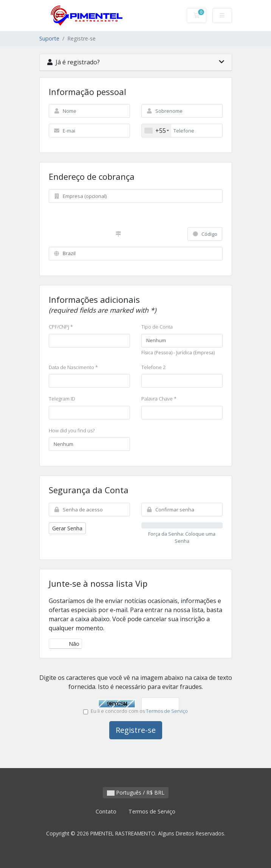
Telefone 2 (153, 367)
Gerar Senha (67, 528)
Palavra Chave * (159, 399)
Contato (106, 811)
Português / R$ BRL (136, 792)
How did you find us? (72, 430)
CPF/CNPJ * (61, 327)
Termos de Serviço (167, 711)
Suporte (49, 38)
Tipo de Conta (157, 327)
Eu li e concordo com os (135, 711)
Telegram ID (62, 399)
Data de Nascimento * (73, 367)
